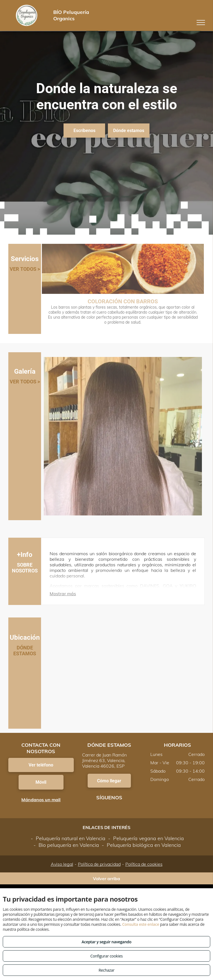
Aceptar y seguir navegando (106, 942)
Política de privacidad (99, 864)
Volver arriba (106, 879)
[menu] (201, 23)
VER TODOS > (25, 269)
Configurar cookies (107, 956)
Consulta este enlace (140, 924)
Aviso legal (62, 864)
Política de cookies (144, 864)
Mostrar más (63, 594)
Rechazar (106, 970)
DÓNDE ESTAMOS (25, 651)
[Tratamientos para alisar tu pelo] (123, 436)
